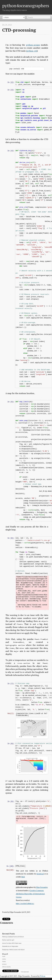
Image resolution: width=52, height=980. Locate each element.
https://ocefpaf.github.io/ (25, 903)
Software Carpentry (6, 967)
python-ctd (32, 51)
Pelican (43, 976)
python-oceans (33, 45)
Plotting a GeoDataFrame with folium (13, 937)
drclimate (4, 964)
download (40, 874)
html (23, 877)
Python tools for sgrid (8, 940)
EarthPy (4, 959)
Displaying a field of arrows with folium (13, 949)
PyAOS (4, 956)
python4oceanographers (26, 6)
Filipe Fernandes (42, 887)
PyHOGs (4, 961)
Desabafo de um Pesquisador (10, 946)
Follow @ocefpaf (25, 972)
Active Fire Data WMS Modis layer (12, 943)
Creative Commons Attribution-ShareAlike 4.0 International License (31, 894)
